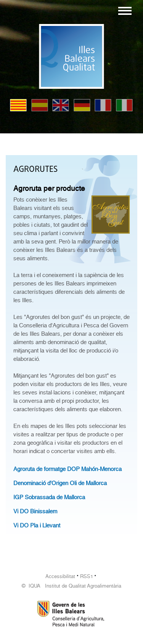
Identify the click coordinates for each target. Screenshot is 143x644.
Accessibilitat (60, 576)
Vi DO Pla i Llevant (37, 525)
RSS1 (87, 576)
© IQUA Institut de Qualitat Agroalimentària (71, 586)
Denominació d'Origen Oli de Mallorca (60, 483)
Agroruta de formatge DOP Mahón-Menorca (67, 469)
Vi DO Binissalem (35, 511)
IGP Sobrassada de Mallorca (49, 497)
